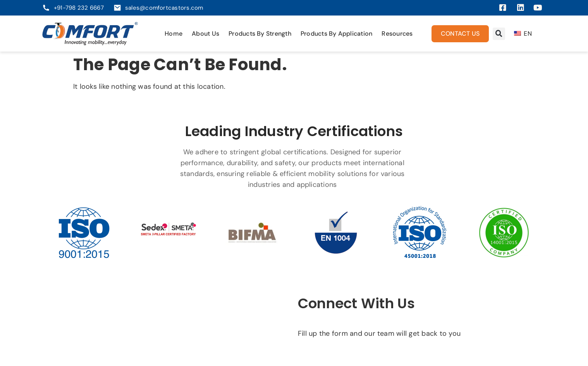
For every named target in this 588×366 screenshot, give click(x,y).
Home (174, 34)
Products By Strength (260, 34)
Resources (397, 34)
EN (523, 34)
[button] (499, 34)
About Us (205, 34)
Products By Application (337, 34)
